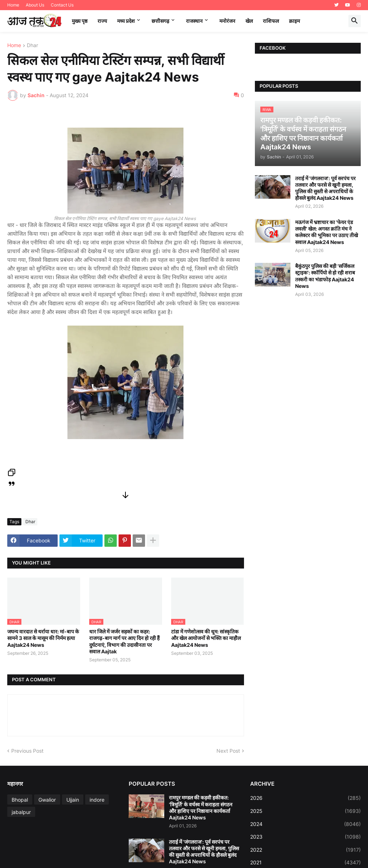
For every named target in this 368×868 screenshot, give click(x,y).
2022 (305, 850)
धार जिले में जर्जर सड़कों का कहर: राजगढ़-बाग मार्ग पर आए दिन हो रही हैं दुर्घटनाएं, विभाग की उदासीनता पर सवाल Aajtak (124, 641)
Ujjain (73, 800)
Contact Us (62, 5)
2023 (305, 837)
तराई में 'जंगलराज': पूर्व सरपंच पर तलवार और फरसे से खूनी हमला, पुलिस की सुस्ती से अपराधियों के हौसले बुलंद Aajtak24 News (325, 188)
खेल (249, 21)
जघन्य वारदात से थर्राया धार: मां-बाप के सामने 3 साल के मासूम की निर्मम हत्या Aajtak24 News (43, 638)
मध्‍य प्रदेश (126, 21)
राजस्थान (194, 21)
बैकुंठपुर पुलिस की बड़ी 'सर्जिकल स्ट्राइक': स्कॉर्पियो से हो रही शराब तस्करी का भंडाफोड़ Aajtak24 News (325, 276)
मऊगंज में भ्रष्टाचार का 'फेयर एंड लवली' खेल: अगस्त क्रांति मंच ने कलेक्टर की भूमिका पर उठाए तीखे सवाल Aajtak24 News (326, 232)
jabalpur (21, 812)
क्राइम (294, 21)
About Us (35, 5)
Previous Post (27, 751)
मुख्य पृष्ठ (80, 21)
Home (13, 5)
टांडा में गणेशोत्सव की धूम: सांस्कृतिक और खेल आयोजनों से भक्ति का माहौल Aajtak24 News (206, 638)
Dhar (32, 46)
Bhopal (20, 800)
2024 (305, 824)
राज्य (102, 21)
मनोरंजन (227, 21)
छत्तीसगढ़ (160, 21)
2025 (305, 811)
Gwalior (47, 800)
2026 (305, 798)
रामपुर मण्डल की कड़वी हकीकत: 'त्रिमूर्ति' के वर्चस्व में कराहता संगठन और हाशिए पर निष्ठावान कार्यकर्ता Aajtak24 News (201, 807)
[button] (355, 21)
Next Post (228, 751)
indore (97, 800)
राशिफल (271, 21)
